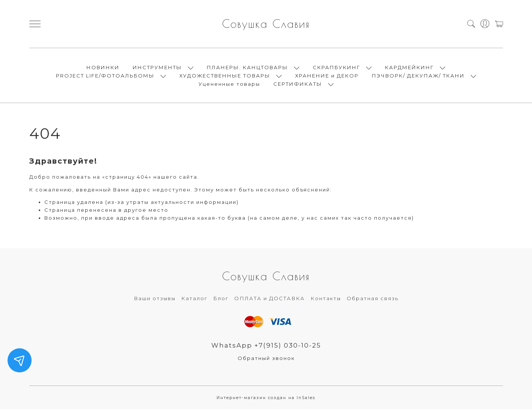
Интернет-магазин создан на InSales (266, 399)
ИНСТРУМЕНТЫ (157, 68)
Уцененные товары (229, 84)
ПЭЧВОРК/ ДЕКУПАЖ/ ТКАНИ (418, 76)
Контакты (326, 299)
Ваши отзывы (155, 299)
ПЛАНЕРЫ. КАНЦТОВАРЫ (247, 68)
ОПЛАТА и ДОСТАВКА (270, 299)
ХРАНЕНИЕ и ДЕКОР (327, 76)
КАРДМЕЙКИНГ (409, 68)
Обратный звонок (266, 359)
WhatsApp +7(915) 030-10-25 (266, 346)
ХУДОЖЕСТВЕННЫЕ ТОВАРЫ (225, 76)
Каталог (194, 299)
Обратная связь (373, 299)
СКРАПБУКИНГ (336, 68)
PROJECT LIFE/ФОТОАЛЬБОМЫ (105, 76)
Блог (221, 299)
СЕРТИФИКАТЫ (298, 84)
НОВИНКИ (103, 68)
